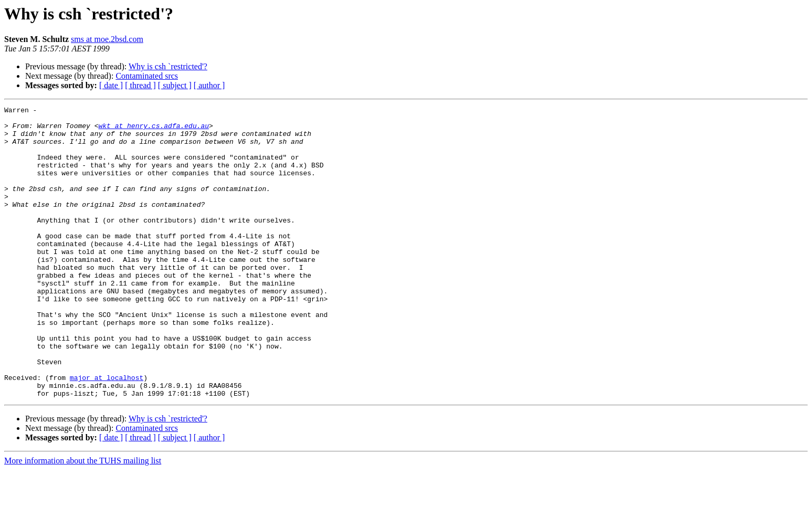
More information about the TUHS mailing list (83, 519)
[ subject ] (175, 85)
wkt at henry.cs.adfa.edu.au (154, 130)
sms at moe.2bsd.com (107, 39)
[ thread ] (140, 85)
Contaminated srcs (147, 76)
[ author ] (209, 85)
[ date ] (111, 85)
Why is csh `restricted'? (168, 66)
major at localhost (107, 432)
